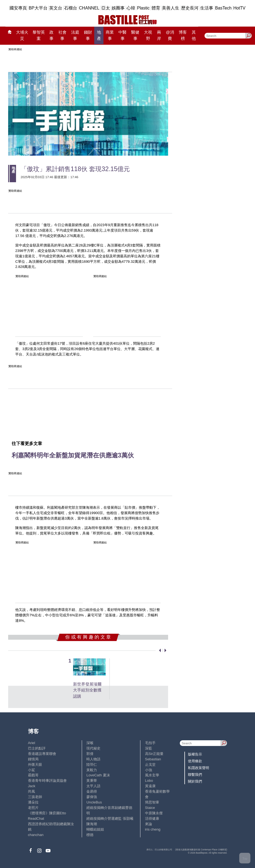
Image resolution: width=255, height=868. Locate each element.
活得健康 (152, 819)
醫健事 (135, 35)
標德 (90, 835)
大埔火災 (22, 35)
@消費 (170, 35)
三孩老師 (35, 797)
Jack (32, 786)
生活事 (207, 8)
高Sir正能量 (154, 754)
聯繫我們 (195, 775)
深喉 (90, 743)
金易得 (92, 791)
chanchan (36, 835)
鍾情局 (33, 759)
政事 (51, 35)
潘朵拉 (33, 802)
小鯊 (32, 770)
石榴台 (71, 8)
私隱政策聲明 (199, 768)
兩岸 (159, 35)
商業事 (110, 35)
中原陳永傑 (154, 813)
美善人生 (171, 8)
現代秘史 (93, 748)
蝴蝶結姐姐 (95, 829)
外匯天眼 (35, 765)
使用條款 (195, 761)
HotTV (239, 8)
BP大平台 (38, 8)
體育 (156, 8)
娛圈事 (118, 8)
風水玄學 (152, 775)
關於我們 (195, 781)
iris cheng (153, 829)
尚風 (32, 791)
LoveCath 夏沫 (98, 775)
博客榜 (183, 35)
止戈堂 (150, 765)
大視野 (148, 35)
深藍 (149, 748)
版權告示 (195, 754)
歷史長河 (190, 8)
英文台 (56, 8)
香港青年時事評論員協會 (47, 781)
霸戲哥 (33, 775)
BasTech (223, 8)
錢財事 (88, 35)
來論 (149, 824)
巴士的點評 (37, 748)
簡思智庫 (152, 802)
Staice (150, 808)
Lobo (149, 781)
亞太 (106, 8)
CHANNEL (89, 8)
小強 (149, 770)
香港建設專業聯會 (42, 754)
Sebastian (153, 759)
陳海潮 (92, 824)
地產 (99, 35)
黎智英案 (39, 35)
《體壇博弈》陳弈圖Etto (47, 813)
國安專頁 (18, 8)
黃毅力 (92, 770)
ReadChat (36, 819)
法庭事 (75, 35)
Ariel (32, 743)
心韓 (131, 8)
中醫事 (122, 35)
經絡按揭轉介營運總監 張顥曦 (110, 819)
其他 (194, 35)
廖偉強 (92, 797)
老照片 (33, 808)
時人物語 (93, 759)
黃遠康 (150, 786)
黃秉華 (92, 781)
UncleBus (94, 802)
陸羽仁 (92, 765)
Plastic (143, 8)
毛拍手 (150, 743)
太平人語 (93, 786)
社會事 (62, 35)
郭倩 (90, 754)
